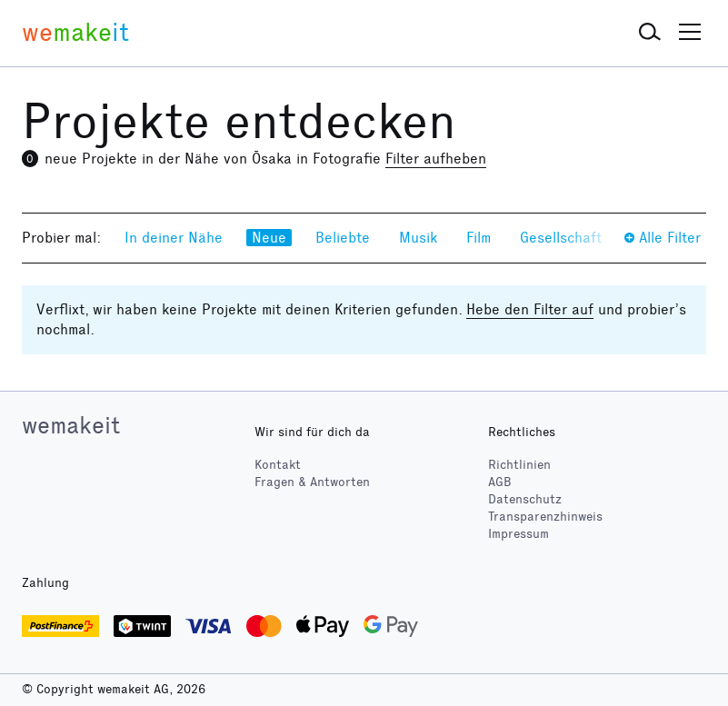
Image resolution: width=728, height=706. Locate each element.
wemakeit (71, 425)
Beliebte (343, 238)
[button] (650, 33)
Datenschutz (525, 499)
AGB (500, 482)
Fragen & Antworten (312, 482)
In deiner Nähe (174, 238)
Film (479, 238)
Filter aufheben (436, 159)
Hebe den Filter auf (530, 309)
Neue (269, 238)
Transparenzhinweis (545, 517)
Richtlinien (519, 465)
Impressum (519, 534)
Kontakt (278, 465)
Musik (418, 238)
